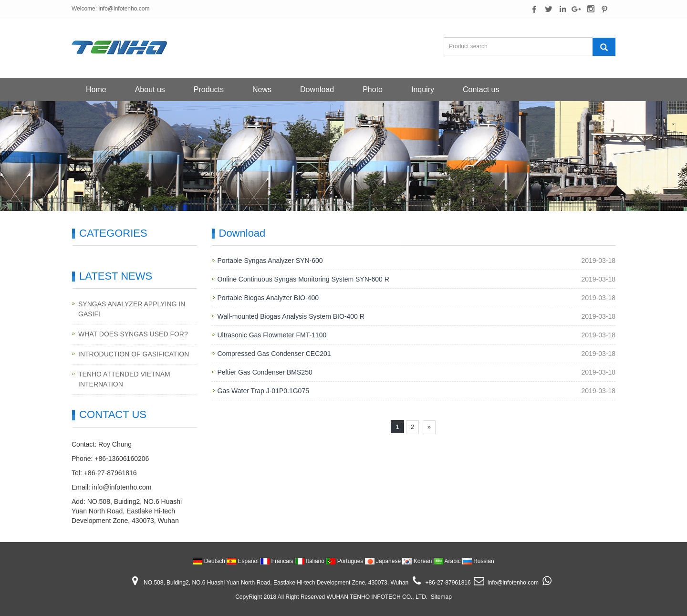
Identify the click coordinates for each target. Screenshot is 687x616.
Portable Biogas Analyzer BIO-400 (268, 298)
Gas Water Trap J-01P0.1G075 (263, 391)
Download (317, 89)
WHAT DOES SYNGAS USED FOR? (133, 334)
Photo (373, 89)
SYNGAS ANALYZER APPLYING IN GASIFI (132, 309)
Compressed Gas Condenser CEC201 (274, 354)
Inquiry (423, 89)
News (262, 89)
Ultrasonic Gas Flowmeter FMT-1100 (272, 335)
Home (96, 89)
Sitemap (441, 597)
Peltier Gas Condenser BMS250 (265, 372)
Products (209, 89)
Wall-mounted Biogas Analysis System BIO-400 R (291, 316)
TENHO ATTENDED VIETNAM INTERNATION (124, 379)
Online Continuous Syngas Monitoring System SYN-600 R (303, 279)
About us (150, 89)
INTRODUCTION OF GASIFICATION (134, 354)
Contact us (481, 89)
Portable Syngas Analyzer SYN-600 (270, 261)
